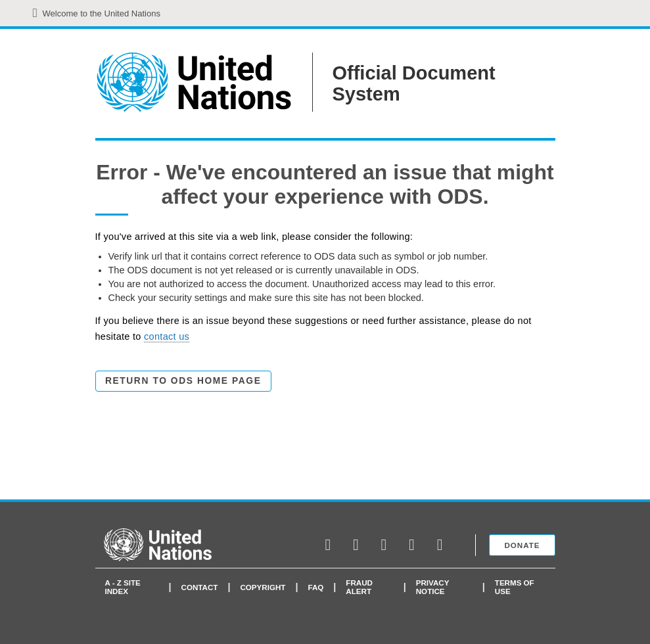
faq (315, 587)
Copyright (263, 587)
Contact (200, 587)
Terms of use (515, 587)
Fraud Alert (359, 587)
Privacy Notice (432, 587)
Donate (522, 545)
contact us (167, 336)
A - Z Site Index (123, 587)
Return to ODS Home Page (183, 381)
